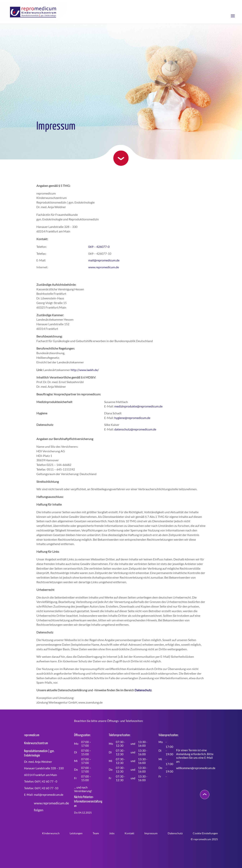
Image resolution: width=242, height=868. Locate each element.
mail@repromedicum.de (104, 260)
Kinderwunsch (51, 833)
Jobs (112, 833)
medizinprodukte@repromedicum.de (138, 406)
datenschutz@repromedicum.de (135, 429)
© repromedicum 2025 (204, 839)
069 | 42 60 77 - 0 (46, 781)
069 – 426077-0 (99, 247)
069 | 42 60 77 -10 (47, 788)
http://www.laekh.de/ (85, 370)
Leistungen (76, 833)
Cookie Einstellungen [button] (205, 833)
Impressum (151, 833)
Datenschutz (143, 690)
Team (96, 833)
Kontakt (129, 833)
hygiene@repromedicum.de (132, 418)
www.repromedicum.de (104, 267)
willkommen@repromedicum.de (196, 768)
